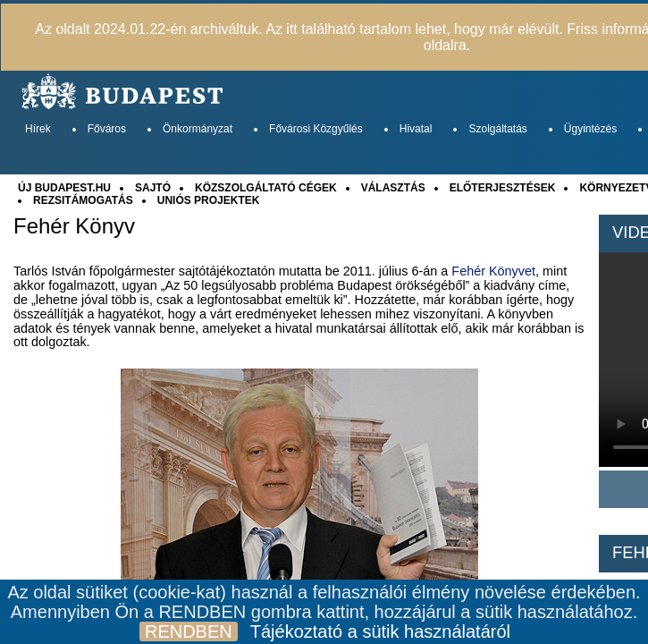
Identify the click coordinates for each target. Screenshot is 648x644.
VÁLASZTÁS (393, 188)
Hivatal (416, 129)
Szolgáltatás (497, 129)
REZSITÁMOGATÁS (83, 200)
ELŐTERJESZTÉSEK (503, 188)
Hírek (38, 129)
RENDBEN (189, 631)
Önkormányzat (198, 129)
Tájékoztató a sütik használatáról (380, 631)
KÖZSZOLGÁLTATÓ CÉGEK (266, 188)
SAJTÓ (153, 188)
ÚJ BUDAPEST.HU (64, 188)
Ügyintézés (590, 129)
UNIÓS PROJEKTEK (209, 200)
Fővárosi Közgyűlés (316, 129)
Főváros (107, 129)
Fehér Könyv (74, 226)
